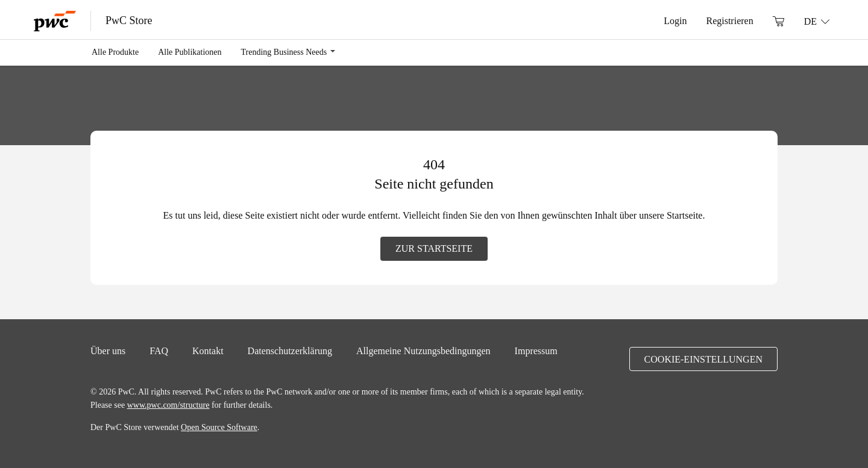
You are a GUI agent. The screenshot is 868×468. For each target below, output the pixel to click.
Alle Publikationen (190, 52)
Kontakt (208, 351)
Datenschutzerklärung (290, 351)
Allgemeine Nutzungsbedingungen (423, 351)
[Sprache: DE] (817, 21)
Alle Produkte (115, 52)
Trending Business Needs (284, 52)
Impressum (536, 351)
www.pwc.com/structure (168, 405)
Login (675, 20)
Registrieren (729, 20)
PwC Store (129, 20)
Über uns (108, 351)
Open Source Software (219, 427)
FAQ (159, 351)
